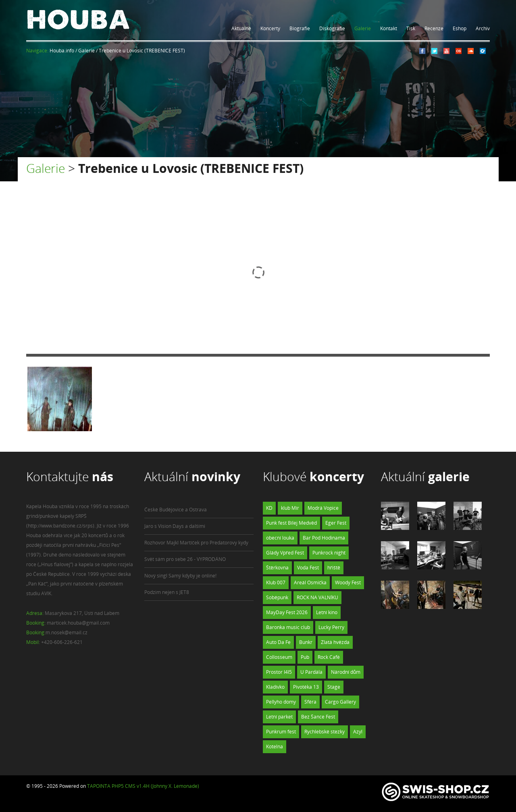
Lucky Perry (331, 627)
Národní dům (346, 672)
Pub (305, 657)
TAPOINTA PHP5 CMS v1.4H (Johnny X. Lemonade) (143, 786)
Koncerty (270, 28)
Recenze (434, 28)
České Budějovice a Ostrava (176, 510)
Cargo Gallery (340, 702)
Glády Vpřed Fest (285, 553)
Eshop (460, 28)
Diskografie (332, 28)
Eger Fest (336, 523)
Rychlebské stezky (325, 732)
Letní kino (327, 612)
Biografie (300, 28)
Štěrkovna (277, 568)
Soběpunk (277, 597)
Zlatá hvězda (335, 642)
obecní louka (280, 538)
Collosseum (279, 657)
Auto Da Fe (278, 642)
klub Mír (290, 508)
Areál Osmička (310, 583)
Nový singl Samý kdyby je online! (180, 576)
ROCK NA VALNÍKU (317, 597)
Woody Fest (348, 583)
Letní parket (279, 717)
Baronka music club (288, 627)
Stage (334, 687)
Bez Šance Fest (318, 717)
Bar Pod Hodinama (324, 538)
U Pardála (311, 672)
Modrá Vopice (323, 508)
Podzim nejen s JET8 (167, 592)
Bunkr (306, 642)
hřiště (334, 568)
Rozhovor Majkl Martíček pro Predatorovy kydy (196, 543)
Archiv (483, 28)
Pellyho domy (281, 702)
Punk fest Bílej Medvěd (291, 523)
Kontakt (389, 28)
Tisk (411, 28)
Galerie (363, 28)
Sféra (310, 702)
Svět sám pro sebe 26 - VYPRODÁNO (185, 559)
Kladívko (275, 687)
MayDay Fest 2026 (287, 612)
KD (269, 508)
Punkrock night (329, 553)
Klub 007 (276, 583)
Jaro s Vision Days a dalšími (175, 526)
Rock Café (329, 657)
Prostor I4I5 (279, 672)
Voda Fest (308, 568)
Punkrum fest (281, 732)
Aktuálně (241, 28)
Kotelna (275, 747)
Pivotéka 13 (306, 687)
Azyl (358, 732)
